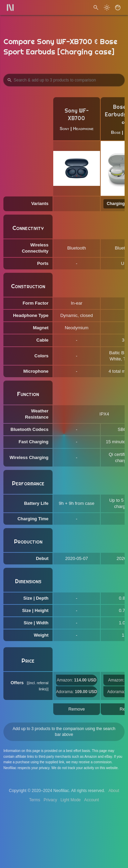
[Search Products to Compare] (64, 80)
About (114, 791)
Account (92, 800)
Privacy (50, 800)
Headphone (83, 129)
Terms (35, 800)
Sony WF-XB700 (77, 114)
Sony (65, 129)
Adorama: (77, 692)
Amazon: (76, 680)
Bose (116, 132)
